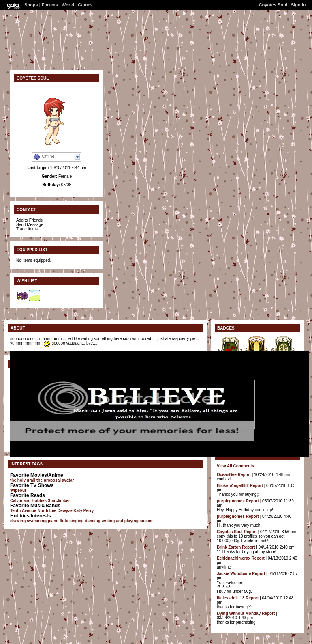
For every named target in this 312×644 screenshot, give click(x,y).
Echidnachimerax (234, 558)
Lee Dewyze (61, 511)
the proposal (49, 480)
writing (108, 521)
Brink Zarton (229, 547)
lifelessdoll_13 (231, 598)
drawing (18, 521)
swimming (37, 521)
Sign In (298, 5)
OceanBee (227, 475)
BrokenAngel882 (233, 486)
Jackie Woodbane (234, 574)
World (68, 5)
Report (244, 475)
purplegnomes (231, 501)
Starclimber (59, 501)
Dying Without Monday (239, 613)
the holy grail (23, 480)
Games (85, 5)
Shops (31, 5)
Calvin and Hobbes (28, 501)
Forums (50, 5)
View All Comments (235, 466)
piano (53, 521)
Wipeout (18, 490)
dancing (93, 521)
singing (77, 521)
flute (64, 521)
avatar (68, 480)
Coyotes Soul (273, 5)
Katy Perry (83, 511)
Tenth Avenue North (29, 511)
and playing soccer (134, 521)
